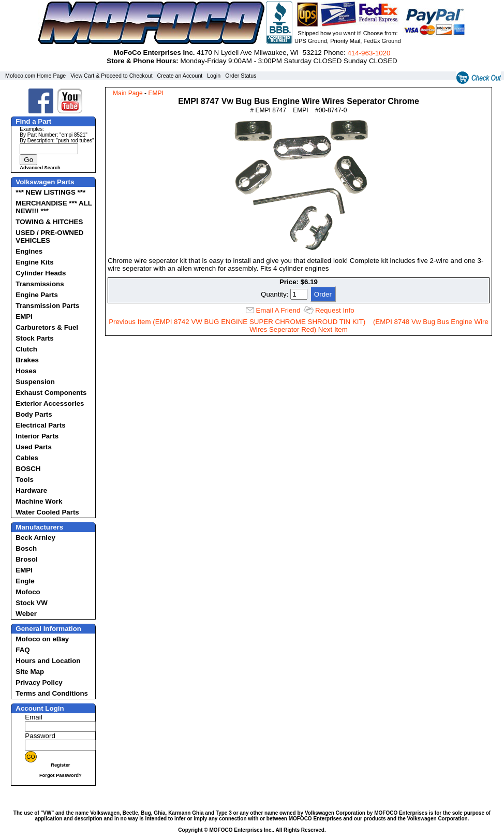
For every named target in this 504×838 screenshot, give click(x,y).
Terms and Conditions (52, 693)
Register (60, 765)
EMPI (24, 317)
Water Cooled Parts (47, 512)
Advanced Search (40, 168)
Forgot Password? (61, 775)
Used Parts (34, 447)
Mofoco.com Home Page (35, 76)
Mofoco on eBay (42, 639)
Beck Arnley (35, 538)
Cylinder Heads (41, 273)
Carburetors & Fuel (47, 327)
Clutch (26, 349)
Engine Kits (34, 262)
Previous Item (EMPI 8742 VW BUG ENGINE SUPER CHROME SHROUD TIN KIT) (237, 322)
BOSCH (28, 469)
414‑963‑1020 (369, 53)
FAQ (23, 650)
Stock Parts (34, 338)
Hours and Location (48, 661)
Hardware (31, 490)
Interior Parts (37, 436)
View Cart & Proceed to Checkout (112, 76)
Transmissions (40, 284)
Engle (25, 581)
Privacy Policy (39, 682)
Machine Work (39, 501)
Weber (26, 614)
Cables (27, 458)
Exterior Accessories (50, 403)
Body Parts (34, 414)
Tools (25, 480)
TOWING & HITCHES (49, 222)
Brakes (27, 360)
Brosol (26, 559)
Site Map (30, 672)
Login (214, 76)
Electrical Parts (40, 425)
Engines (29, 251)
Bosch (26, 548)
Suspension (35, 382)
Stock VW (31, 603)
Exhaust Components (51, 393)
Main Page (128, 93)
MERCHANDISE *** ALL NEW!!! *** (54, 207)
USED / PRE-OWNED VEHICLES (49, 237)
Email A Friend (278, 310)
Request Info (335, 310)
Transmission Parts (47, 306)
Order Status (241, 76)
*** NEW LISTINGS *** (50, 192)
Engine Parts (36, 295)
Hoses (26, 371)
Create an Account (180, 76)
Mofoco (28, 592)
